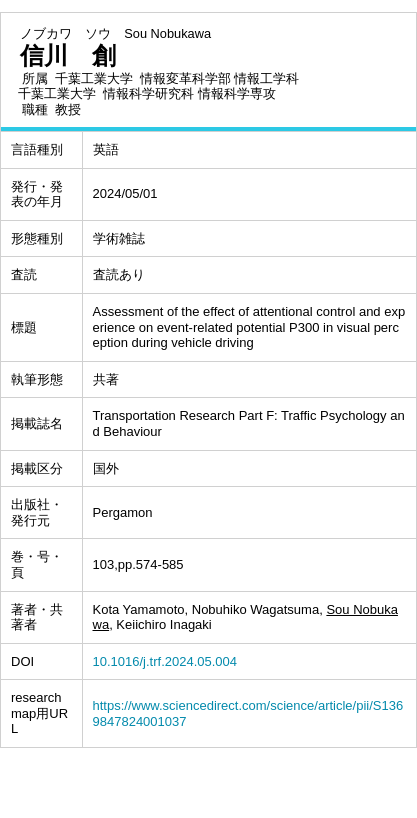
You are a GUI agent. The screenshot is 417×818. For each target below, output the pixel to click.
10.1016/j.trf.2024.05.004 (165, 661)
